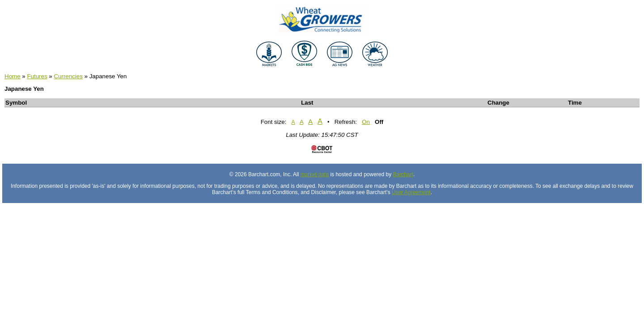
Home (13, 76)
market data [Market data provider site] (315, 174)
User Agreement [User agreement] (411, 192)
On (366, 122)
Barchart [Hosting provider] (403, 174)
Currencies (68, 76)
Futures (37, 76)
